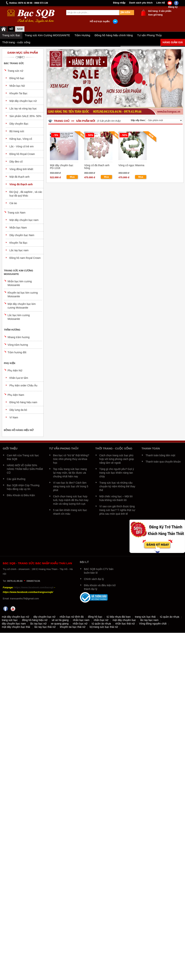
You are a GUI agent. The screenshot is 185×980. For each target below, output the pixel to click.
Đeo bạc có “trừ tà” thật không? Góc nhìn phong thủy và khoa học (71, 459)
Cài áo (13, 203)
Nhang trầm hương (19, 337)
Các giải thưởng (16, 479)
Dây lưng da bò (18, 410)
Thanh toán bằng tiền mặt (160, 455)
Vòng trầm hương (18, 345)
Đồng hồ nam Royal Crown (25, 258)
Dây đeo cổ (16, 162)
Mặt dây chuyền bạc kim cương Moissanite (22, 306)
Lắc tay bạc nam (19, 250)
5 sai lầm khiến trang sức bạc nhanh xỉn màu (70, 512)
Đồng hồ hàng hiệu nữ (19, 430)
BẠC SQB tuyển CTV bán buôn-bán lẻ (99, 571)
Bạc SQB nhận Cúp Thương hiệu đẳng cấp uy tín (23, 487)
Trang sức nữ (15, 71)
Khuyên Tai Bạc (18, 93)
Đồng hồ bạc (17, 78)
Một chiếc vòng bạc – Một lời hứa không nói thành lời (116, 498)
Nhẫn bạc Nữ (17, 86)
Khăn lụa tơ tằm (19, 378)
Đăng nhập (119, 3)
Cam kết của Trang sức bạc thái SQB (23, 457)
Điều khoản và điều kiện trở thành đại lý (100, 587)
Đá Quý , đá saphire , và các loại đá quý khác (26, 194)
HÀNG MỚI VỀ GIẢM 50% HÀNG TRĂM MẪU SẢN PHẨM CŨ (25, 469)
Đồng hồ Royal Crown (22, 154)
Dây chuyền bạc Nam (22, 235)
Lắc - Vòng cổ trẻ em (22, 146)
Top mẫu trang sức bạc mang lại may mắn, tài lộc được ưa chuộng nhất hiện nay (70, 473)
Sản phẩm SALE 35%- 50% (25, 116)
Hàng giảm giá (173, 42)
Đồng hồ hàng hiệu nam (23, 402)
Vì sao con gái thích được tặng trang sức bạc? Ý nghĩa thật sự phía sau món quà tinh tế (117, 510)
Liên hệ (160, 3)
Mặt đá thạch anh (20, 177)
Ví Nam (14, 417)
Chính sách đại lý (94, 579)
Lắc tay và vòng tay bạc (23, 109)
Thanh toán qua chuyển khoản (163, 462)
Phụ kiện (10, 363)
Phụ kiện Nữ (15, 370)
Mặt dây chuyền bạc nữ (23, 101)
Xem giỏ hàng (155, 15)
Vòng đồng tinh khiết (21, 169)
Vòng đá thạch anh (21, 184)
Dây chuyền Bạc (19, 124)
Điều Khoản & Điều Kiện (21, 495)
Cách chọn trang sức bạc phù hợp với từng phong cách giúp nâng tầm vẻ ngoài (117, 459)
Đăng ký (173, 7)
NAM (20, 29)
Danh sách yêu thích (141, 3)
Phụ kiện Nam (16, 395)
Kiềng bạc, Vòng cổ (21, 139)
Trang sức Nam (16, 213)
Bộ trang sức (17, 131)
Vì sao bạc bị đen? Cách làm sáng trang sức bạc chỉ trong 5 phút (71, 486)
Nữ (11, 29)
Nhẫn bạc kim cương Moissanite (20, 283)
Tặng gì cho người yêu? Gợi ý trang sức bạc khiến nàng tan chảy (117, 473)
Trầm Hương (12, 330)
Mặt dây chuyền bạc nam (24, 220)
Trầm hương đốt (17, 352)
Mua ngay (72, 177)
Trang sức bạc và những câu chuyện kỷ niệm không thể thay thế (117, 486)
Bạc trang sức (14, 63)
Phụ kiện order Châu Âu (23, 385)
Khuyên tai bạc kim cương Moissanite (23, 294)
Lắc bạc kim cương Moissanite (19, 317)
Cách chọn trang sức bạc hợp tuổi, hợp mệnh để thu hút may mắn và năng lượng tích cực (71, 500)
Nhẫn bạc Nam (18, 228)
